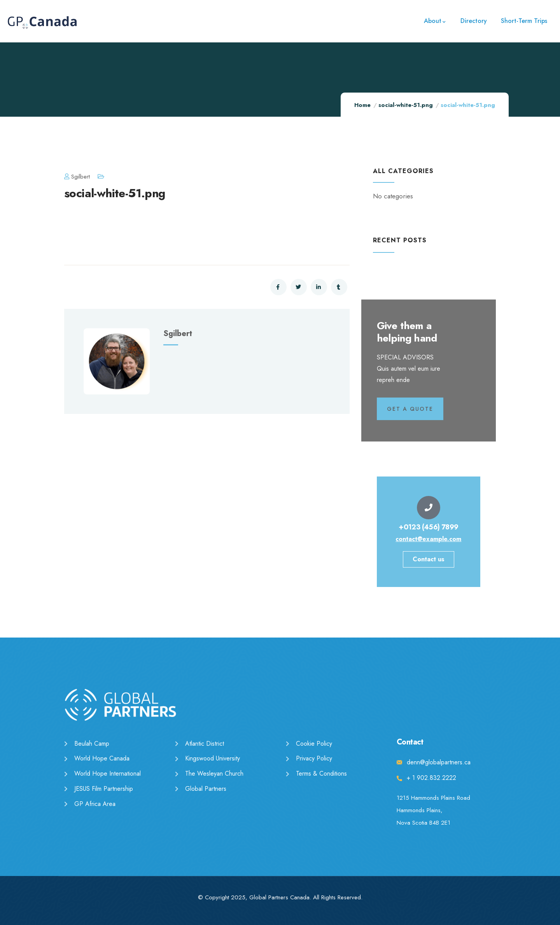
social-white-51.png (406, 105)
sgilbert (77, 177)
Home (362, 105)
